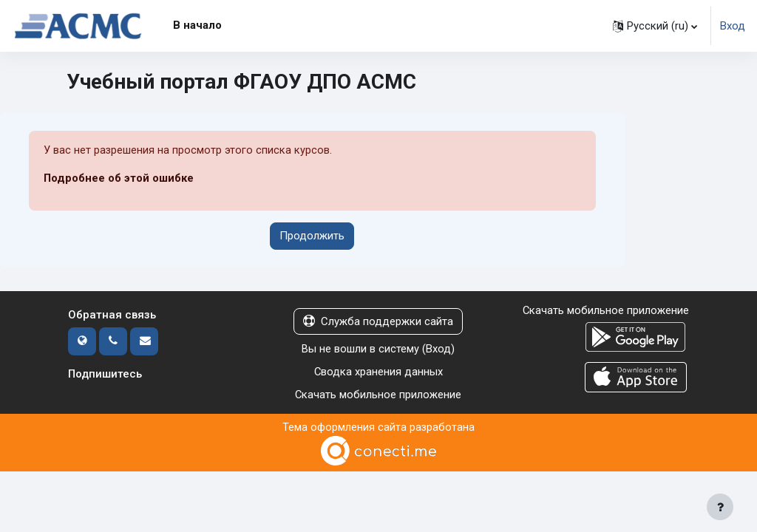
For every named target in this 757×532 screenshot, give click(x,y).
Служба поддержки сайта (378, 321)
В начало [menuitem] (197, 25)
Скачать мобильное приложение (378, 394)
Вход (733, 26)
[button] (655, 26)
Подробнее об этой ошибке (119, 179)
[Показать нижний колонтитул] (720, 507)
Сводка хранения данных (378, 371)
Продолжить (312, 236)
